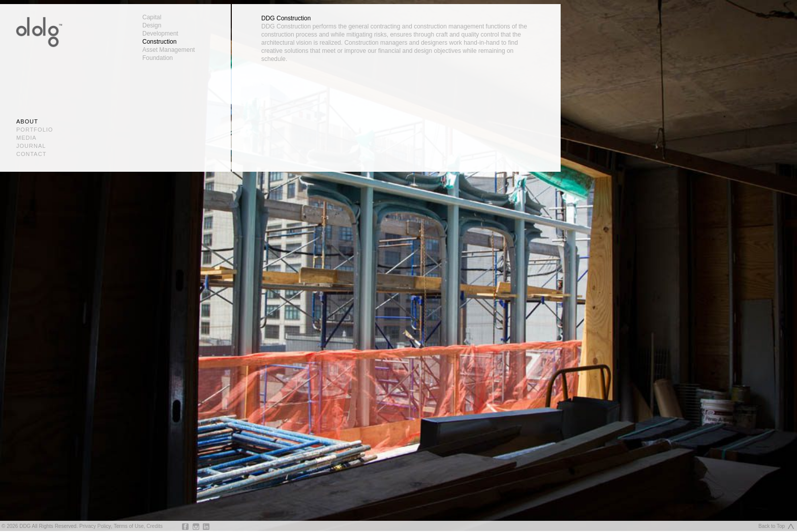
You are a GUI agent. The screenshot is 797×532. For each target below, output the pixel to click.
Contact (31, 154)
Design (152, 25)
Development (160, 34)
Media (26, 138)
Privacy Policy (95, 526)
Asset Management (168, 50)
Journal (31, 146)
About (27, 121)
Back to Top (772, 526)
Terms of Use (129, 526)
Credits (155, 526)
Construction (159, 42)
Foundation (158, 58)
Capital (152, 17)
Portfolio (35, 130)
